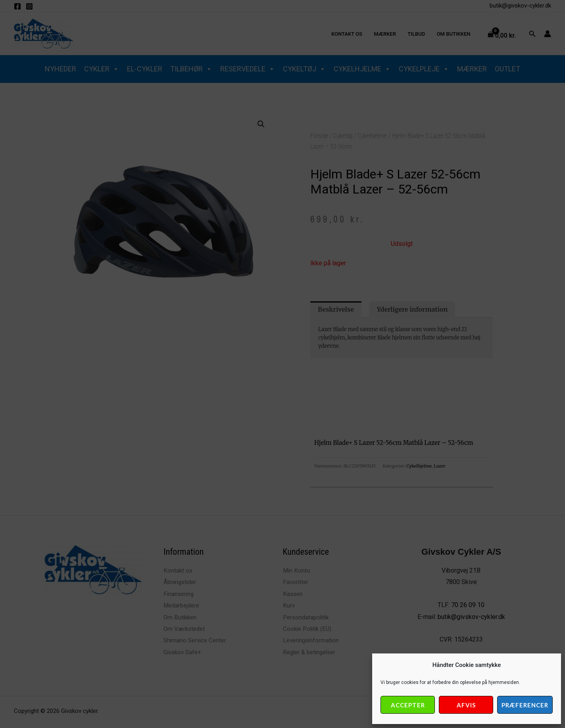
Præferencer (525, 705)
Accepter (408, 705)
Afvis (466, 705)
